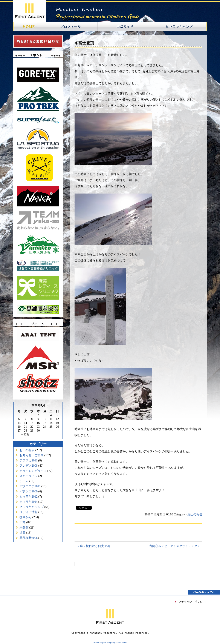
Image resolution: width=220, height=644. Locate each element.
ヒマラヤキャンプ (32, 507)
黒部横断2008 (29, 538)
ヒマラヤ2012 (29, 497)
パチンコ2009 (29, 491)
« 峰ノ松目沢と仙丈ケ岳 (94, 546)
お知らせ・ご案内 (32, 455)
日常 (23, 522)
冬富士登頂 (84, 43)
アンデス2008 (29, 466)
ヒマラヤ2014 (29, 502)
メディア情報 (29, 512)
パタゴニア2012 (30, 486)
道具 (23, 533)
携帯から (26, 517)
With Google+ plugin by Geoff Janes (110, 643)
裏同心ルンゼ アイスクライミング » (174, 546)
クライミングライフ (33, 471)
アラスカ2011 (28, 460)
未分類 (24, 528)
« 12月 (25, 434)
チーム (24, 481)
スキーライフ (29, 476)
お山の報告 (27, 450)
